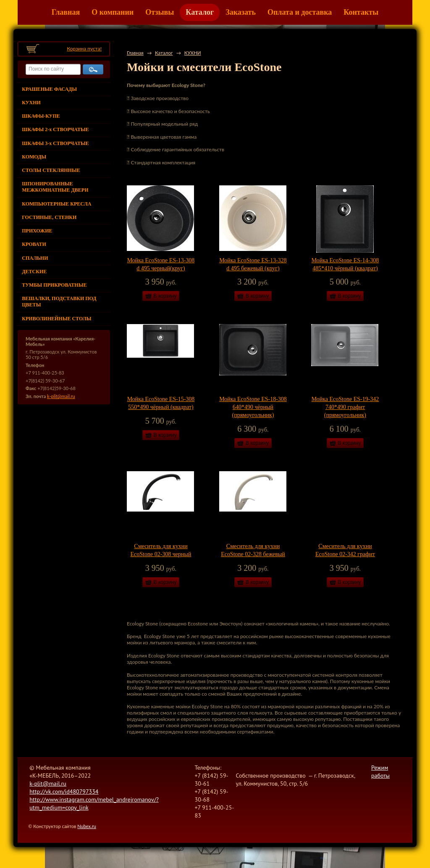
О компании (113, 12)
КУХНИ (31, 103)
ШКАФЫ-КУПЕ (41, 116)
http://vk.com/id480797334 (64, 791)
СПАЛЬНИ (35, 258)
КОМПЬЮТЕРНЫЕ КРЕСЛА (56, 204)
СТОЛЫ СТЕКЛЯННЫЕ (51, 170)
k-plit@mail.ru (61, 396)
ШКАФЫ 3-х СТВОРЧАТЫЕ (55, 143)
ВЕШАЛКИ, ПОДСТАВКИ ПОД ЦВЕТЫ (59, 302)
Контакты (361, 12)
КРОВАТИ (34, 244)
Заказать (241, 12)
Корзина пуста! (84, 49)
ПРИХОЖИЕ (37, 231)
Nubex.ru (87, 826)
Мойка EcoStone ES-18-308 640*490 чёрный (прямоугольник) (253, 407)
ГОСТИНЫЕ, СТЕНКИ (49, 217)
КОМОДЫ (34, 157)
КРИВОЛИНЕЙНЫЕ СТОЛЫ (56, 319)
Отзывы (160, 12)
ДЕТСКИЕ (34, 272)
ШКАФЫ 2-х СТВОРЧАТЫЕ (55, 129)
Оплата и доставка (300, 12)
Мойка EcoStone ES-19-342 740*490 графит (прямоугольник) (345, 407)
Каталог (200, 12)
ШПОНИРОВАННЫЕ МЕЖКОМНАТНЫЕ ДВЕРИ (55, 187)
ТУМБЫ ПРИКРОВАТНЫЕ (54, 285)
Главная (66, 12)
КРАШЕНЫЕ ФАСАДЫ (49, 89)
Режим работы (380, 772)
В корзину (165, 296)
